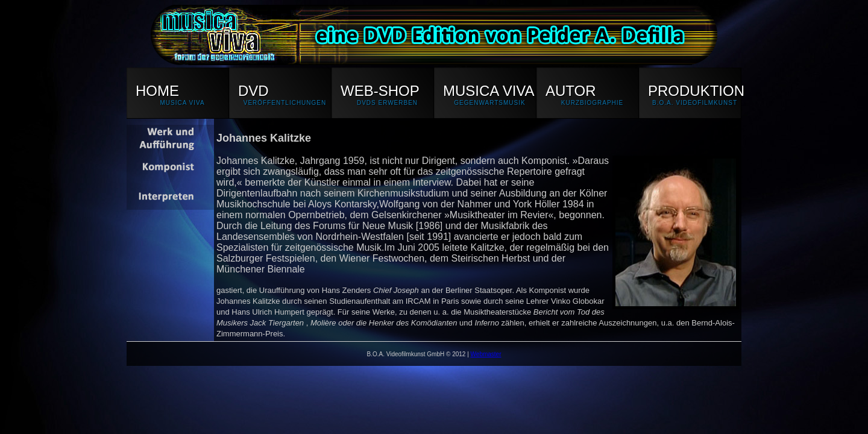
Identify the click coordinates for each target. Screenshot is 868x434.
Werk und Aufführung (170, 139)
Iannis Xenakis (170, 167)
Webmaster (486, 354)
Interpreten (170, 196)
